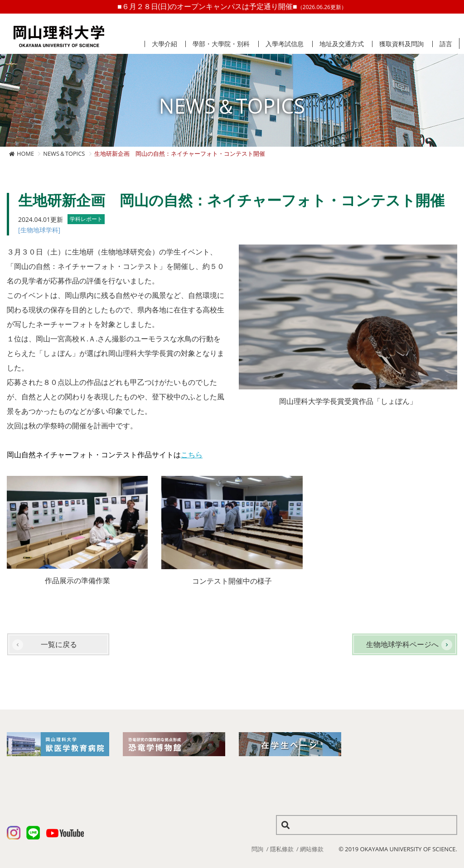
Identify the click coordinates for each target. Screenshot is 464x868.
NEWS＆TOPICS (64, 153)
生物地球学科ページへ (402, 644)
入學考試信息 (285, 44)
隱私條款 (282, 849)
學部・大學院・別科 (221, 44)
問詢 (257, 849)
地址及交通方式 (342, 44)
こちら (192, 455)
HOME (25, 153)
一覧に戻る (59, 644)
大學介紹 (164, 44)
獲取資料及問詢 (401, 44)
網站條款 (312, 849)
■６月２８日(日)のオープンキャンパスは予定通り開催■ (232, 6)
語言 (446, 44)
